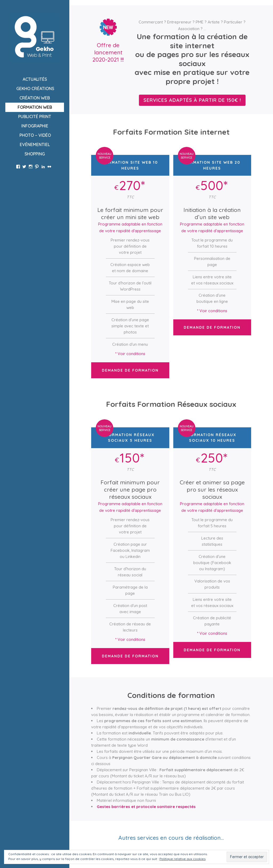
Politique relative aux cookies (182, 859)
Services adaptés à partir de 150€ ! (192, 100)
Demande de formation (130, 370)
